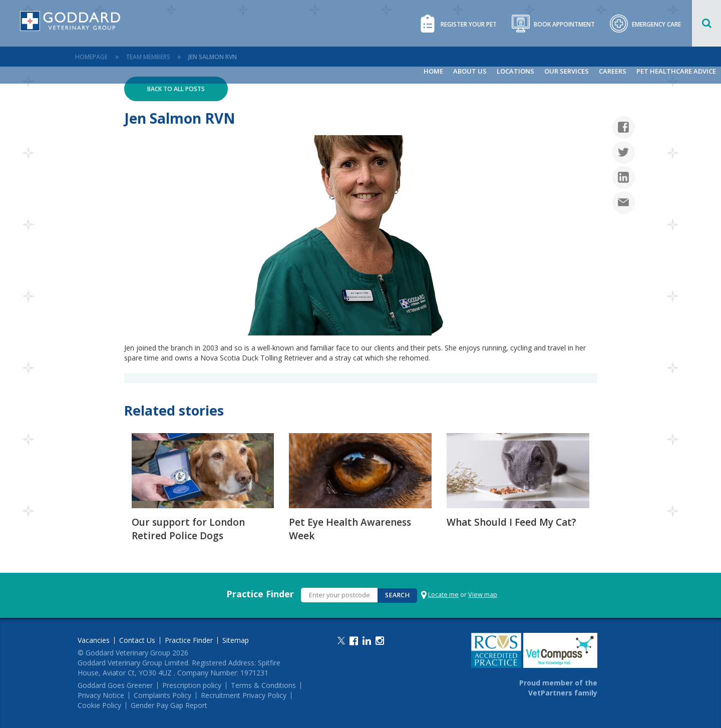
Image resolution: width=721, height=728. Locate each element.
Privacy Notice (101, 695)
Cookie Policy (99, 705)
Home (433, 71)
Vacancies (94, 640)
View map (483, 595)
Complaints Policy (162, 695)
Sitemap (236, 640)
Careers (613, 71)
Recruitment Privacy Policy (244, 695)
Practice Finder (260, 594)
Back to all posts (176, 89)
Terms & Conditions (263, 685)
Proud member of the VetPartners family (558, 688)
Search (397, 595)
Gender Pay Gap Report (169, 705)
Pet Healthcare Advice (676, 71)
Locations (515, 71)
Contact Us (137, 640)
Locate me (443, 595)
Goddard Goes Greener (115, 685)
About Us (470, 71)
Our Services (567, 71)
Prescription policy (192, 685)
